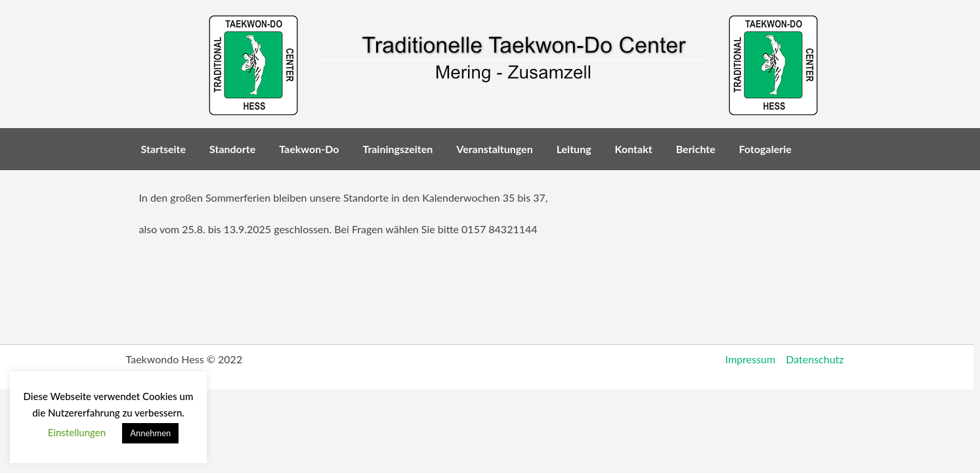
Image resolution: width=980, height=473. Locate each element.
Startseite (164, 149)
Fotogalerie (765, 149)
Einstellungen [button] (77, 432)
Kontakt (634, 149)
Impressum (750, 359)
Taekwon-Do (309, 149)
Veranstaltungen (494, 149)
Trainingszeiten (397, 149)
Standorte (232, 149)
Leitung (574, 149)
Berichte (696, 149)
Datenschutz (815, 359)
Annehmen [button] (150, 433)
